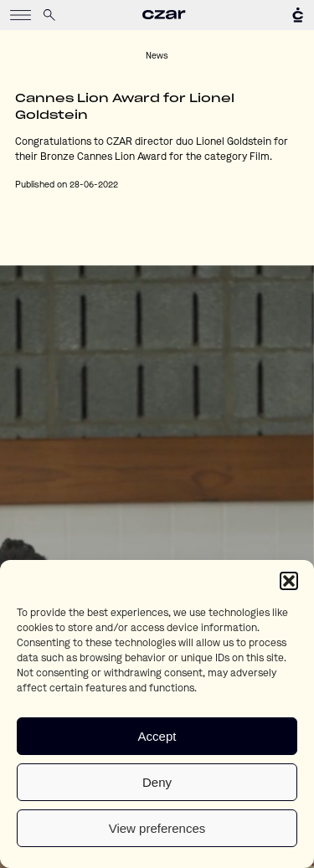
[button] (289, 581)
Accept (157, 736)
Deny (157, 782)
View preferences (157, 828)
